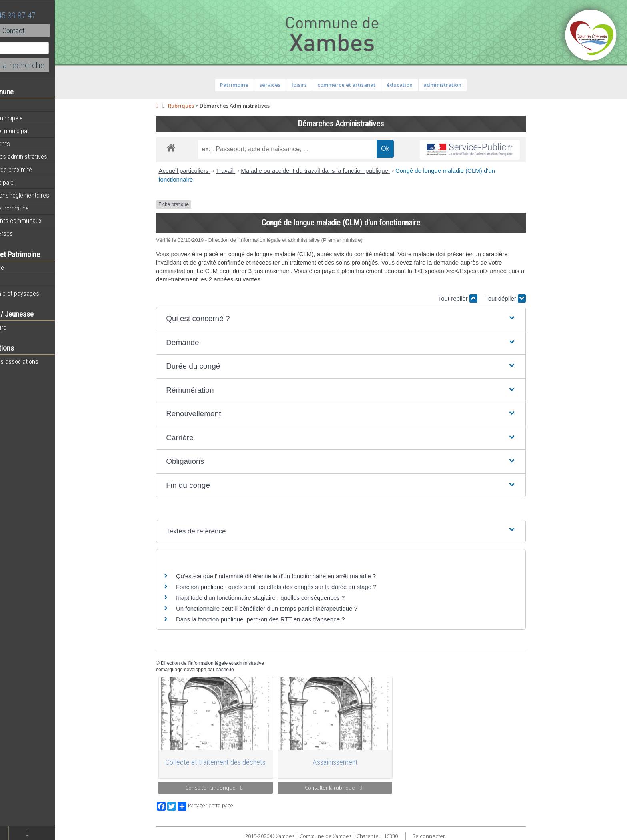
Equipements (24, 144)
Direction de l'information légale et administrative (229, 663)
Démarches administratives (42, 156)
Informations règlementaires (43, 195)
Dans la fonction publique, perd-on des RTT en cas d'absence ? (277, 619)
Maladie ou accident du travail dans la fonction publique (332, 171)
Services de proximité (35, 170)
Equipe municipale (30, 118)
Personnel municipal (33, 131)
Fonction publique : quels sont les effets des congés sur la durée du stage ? (293, 587)
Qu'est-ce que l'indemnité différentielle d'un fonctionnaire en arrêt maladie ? (293, 576)
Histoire (17, 281)
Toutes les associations (38, 361)
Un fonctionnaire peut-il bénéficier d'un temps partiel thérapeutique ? (284, 608)
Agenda (17, 105)
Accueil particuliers (201, 171)
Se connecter (445, 836)
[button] (358, 319)
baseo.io (241, 670)
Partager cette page (222, 806)
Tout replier (474, 298)
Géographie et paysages (38, 293)
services (287, 85)
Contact (44, 30)
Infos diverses (25, 233)
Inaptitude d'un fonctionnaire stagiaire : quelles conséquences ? (277, 598)
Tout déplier (522, 298)
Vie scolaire (22, 327)
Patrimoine (21, 267)
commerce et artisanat (363, 85)
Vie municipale (26, 182)
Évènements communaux (40, 221)
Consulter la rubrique (231, 788)
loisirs (315, 85)
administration (459, 85)
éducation (416, 85)
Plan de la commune (33, 208)
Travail (242, 171)
